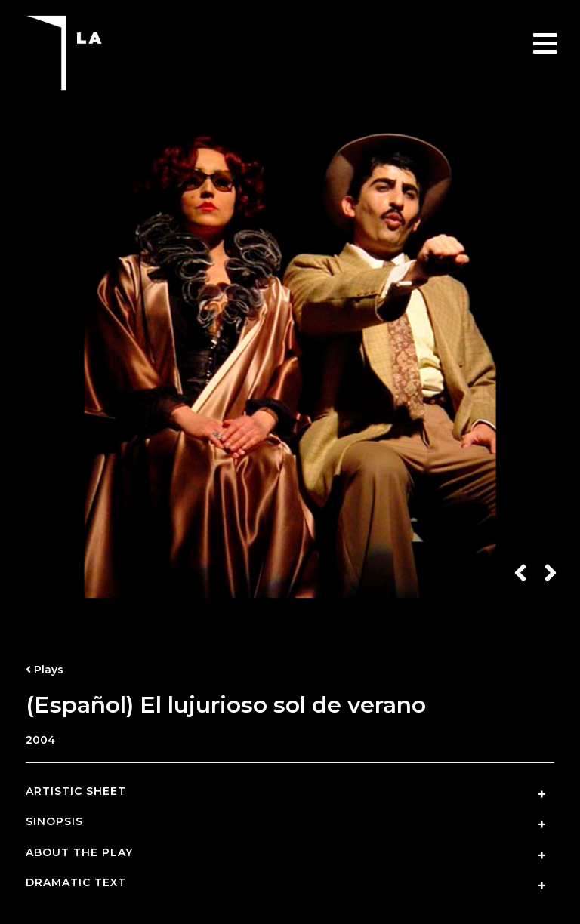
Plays (45, 670)
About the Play (79, 853)
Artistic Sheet (76, 792)
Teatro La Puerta (101, 53)
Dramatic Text (76, 883)
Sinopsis (54, 822)
